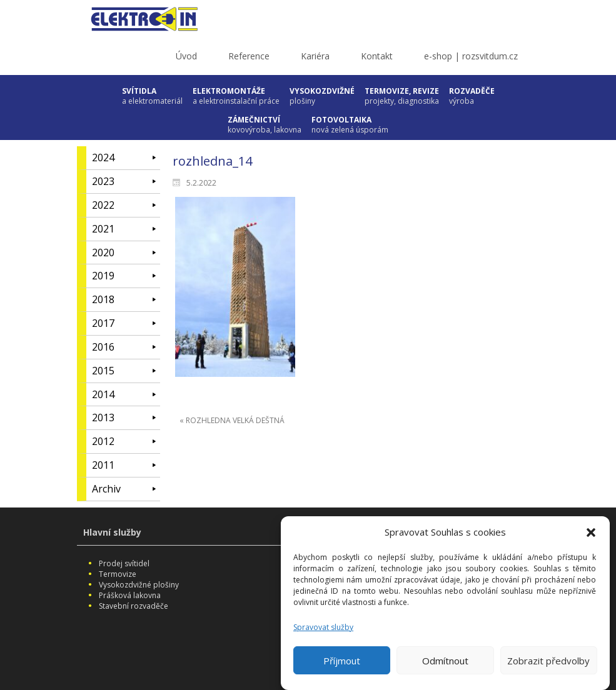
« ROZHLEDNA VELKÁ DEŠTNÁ (232, 420)
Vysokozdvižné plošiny (139, 585)
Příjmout (342, 666)
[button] (591, 538)
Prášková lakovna (130, 595)
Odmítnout (445, 666)
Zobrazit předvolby (548, 666)
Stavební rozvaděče (134, 606)
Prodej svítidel (124, 563)
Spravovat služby (323, 633)
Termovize (118, 574)
